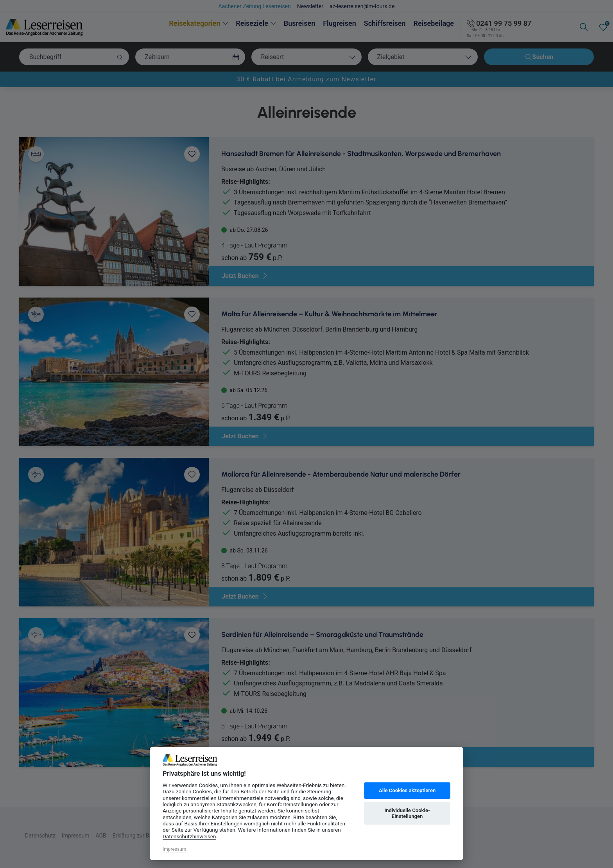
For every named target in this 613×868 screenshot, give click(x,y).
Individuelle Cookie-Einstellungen (407, 813)
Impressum (174, 849)
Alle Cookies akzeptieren (407, 790)
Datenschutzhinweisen (189, 836)
